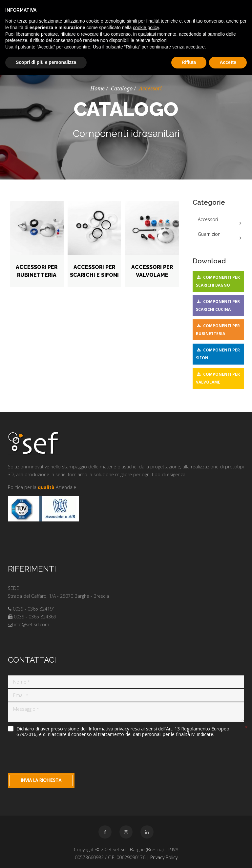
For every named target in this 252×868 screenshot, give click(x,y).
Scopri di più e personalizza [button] (46, 62)
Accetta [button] (228, 62)
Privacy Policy (164, 857)
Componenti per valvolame (218, 378)
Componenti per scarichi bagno (218, 281)
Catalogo (122, 89)
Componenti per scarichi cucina (218, 305)
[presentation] (58, 754)
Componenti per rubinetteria (218, 330)
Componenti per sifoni (218, 354)
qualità (46, 487)
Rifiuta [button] (189, 62)
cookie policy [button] (146, 28)
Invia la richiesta (41, 780)
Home (97, 89)
